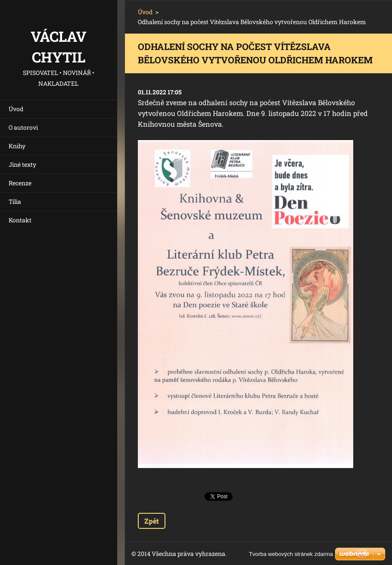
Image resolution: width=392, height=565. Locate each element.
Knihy (17, 146)
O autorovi (23, 127)
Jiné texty (22, 164)
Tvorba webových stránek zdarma (291, 554)
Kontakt (20, 220)
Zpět (152, 521)
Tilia (15, 201)
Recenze (20, 183)
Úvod (16, 109)
